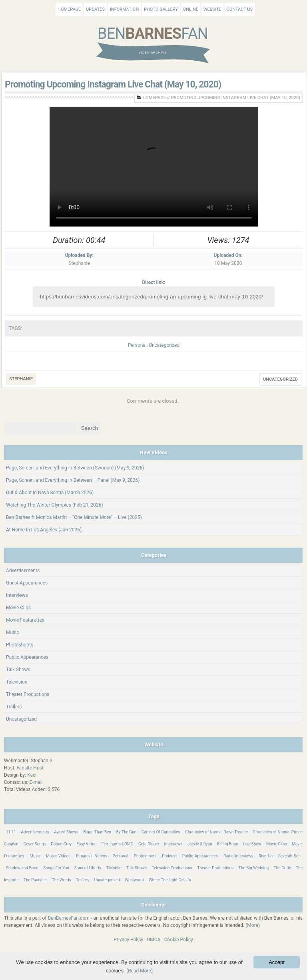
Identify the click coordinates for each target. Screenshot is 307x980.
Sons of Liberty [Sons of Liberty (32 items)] (88, 868)
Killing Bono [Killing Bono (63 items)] (228, 844)
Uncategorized (164, 345)
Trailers (14, 707)
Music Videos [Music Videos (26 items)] (58, 856)
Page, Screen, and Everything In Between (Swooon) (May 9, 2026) (75, 468)
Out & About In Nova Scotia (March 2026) (50, 493)
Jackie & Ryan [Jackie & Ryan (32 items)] (200, 844)
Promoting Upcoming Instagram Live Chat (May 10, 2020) (113, 84)
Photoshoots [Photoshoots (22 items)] (145, 856)
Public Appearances (27, 657)
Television (17, 682)
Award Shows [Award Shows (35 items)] (66, 832)
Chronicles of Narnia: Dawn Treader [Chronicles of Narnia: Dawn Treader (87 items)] (216, 832)
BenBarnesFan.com (69, 918)
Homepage (69, 9)
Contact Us (240, 9)
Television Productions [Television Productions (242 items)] (172, 868)
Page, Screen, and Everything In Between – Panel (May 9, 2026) (73, 480)
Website (212, 9)
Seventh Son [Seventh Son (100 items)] (289, 856)
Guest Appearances (27, 583)
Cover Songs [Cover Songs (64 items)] (35, 844)
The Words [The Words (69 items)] (62, 880)
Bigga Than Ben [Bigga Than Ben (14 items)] (97, 832)
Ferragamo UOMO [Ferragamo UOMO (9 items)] (118, 844)
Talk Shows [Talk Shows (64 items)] (137, 868)
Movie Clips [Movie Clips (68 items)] (277, 844)
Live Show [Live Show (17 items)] (252, 844)
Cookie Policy (179, 940)
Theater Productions (28, 694)
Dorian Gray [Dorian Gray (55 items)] (61, 844)
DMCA (153, 940)
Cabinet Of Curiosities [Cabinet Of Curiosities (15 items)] (161, 832)
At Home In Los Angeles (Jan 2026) (44, 530)
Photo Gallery (161, 9)
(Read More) (140, 971)
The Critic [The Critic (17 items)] (282, 868)
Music (12, 632)
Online (191, 9)
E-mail (36, 782)
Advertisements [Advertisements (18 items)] (35, 832)
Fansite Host (30, 768)
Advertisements (23, 571)
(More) (253, 925)
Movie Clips (18, 608)
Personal (137, 345)
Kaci (32, 775)
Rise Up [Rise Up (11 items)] (266, 856)
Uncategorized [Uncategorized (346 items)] (107, 880)
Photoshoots (20, 645)
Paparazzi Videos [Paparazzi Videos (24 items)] (92, 856)
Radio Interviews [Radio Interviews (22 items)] (238, 856)
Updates (95, 9)
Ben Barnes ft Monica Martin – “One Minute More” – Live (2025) (74, 517)
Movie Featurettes (25, 620)
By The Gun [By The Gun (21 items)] (127, 832)
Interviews (17, 595)
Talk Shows (18, 670)
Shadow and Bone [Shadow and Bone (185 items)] (22, 868)
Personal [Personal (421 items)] (121, 856)
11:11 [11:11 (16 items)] (11, 832)
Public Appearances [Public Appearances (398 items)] (200, 856)
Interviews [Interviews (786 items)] (173, 844)
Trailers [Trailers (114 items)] (83, 880)
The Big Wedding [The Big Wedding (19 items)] (254, 868)
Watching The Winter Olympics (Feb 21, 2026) (55, 505)
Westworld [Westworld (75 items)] (134, 880)
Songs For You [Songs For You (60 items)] (56, 868)
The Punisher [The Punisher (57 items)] (35, 880)
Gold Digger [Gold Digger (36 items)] (149, 844)
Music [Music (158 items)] (35, 856)
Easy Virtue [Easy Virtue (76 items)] (86, 844)
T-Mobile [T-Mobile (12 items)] (114, 868)
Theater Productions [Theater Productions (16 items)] (215, 868)
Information (124, 9)
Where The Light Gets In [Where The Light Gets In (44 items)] (170, 880)
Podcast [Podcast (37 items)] (169, 856)
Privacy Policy (128, 940)
